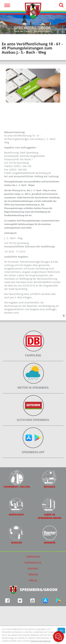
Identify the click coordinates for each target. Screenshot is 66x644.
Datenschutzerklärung (41, 641)
